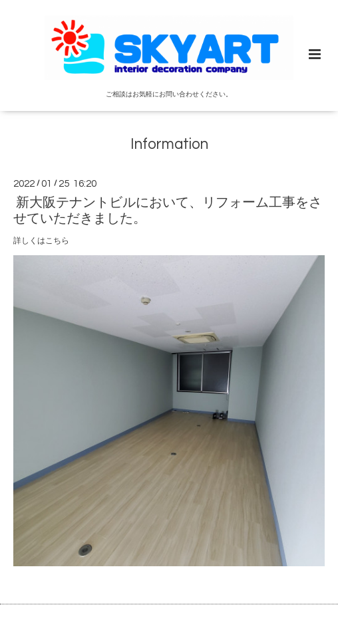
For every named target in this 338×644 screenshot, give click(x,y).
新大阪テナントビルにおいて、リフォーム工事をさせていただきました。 (168, 210)
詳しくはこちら (41, 241)
